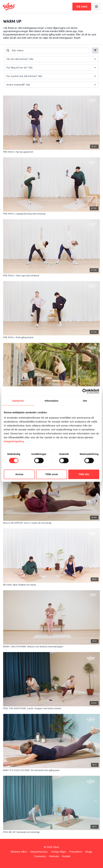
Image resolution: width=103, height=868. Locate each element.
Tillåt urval (51, 474)
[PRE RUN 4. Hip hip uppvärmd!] (51, 152)
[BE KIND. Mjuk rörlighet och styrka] (51, 585)
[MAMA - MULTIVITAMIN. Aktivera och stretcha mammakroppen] (51, 647)
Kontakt (66, 856)
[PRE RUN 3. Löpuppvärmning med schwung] (51, 214)
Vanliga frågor (59, 852)
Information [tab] (51, 401)
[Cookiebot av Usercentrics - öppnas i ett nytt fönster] (85, 391)
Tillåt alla (84, 474)
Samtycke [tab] (18, 401)
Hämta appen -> (52, 861)
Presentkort (76, 852)
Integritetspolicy (39, 852)
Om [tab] (85, 401)
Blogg (89, 852)
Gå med (82, 6)
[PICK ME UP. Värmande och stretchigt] (51, 832)
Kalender (54, 856)
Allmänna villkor (19, 852)
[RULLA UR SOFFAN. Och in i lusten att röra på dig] (51, 523)
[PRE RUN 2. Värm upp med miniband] (51, 276)
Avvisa (19, 474)
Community (40, 856)
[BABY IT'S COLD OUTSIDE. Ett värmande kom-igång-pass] (51, 770)
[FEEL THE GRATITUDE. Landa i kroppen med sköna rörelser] (51, 708)
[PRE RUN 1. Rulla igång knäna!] (51, 337)
